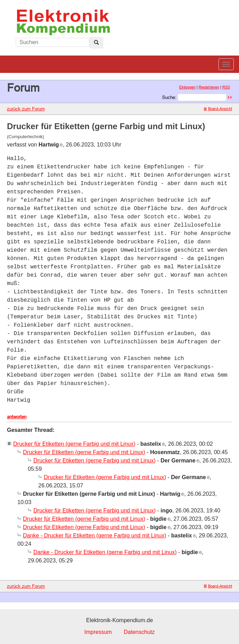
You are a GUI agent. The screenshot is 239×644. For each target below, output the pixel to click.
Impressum (98, 632)
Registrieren (209, 87)
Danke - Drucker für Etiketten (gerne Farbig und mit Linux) (95, 536)
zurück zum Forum (26, 109)
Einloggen (187, 87)
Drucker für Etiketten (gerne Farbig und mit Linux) (74, 444)
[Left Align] (96, 43)
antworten (17, 417)
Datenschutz (139, 632)
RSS (226, 87)
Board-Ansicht (218, 109)
